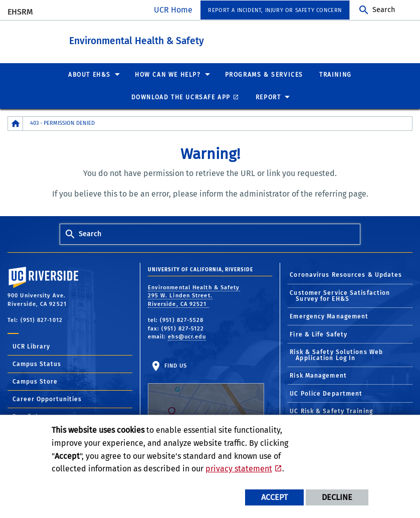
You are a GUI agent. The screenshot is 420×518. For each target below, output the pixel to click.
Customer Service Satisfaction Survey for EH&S (340, 295)
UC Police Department (326, 393)
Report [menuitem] (268, 97)
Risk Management (318, 375)
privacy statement (239, 469)
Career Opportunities (47, 399)
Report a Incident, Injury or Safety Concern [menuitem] (275, 10)
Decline (337, 497)
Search (384, 10)
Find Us (206, 393)
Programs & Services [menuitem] (264, 74)
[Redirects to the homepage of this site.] (16, 123)
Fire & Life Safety (319, 334)
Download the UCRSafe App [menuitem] (181, 97)
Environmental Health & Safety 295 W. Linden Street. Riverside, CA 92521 (194, 295)
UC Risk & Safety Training (331, 411)
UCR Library (31, 346)
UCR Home (173, 10)
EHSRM (20, 12)
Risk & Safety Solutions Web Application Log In (336, 355)
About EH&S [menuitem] (89, 74)
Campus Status (37, 364)
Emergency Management (329, 316)
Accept (274, 497)
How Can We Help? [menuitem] (168, 74)
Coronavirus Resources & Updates (346, 274)
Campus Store (35, 381)
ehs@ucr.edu (187, 336)
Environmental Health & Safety (173, 39)
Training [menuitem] (336, 74)
